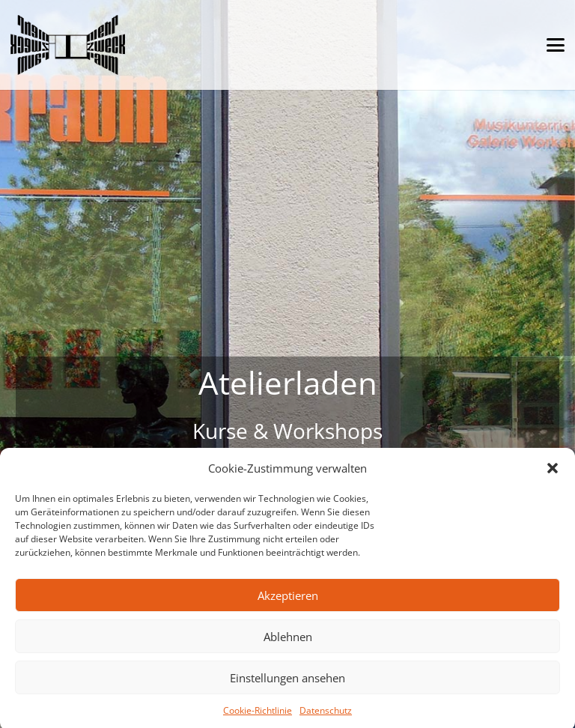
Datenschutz (326, 716)
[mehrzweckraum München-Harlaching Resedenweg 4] (68, 45)
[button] (553, 474)
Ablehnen (288, 642)
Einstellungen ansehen (287, 683)
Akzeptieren (288, 601)
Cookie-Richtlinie (258, 716)
